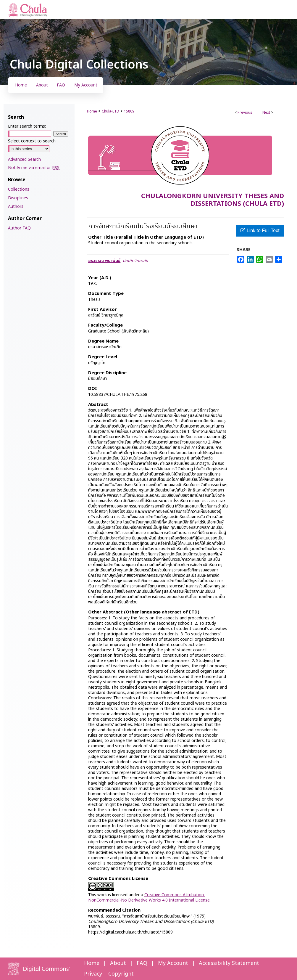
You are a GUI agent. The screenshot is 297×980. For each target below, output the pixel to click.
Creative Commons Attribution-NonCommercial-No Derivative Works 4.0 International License (149, 898)
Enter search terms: (27, 126)
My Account (173, 963)
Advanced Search (24, 159)
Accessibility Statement (229, 963)
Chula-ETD (110, 111)
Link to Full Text (260, 230)
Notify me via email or (34, 168)
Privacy (93, 974)
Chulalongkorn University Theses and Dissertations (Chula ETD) (213, 200)
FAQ (142, 963)
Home (92, 111)
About (118, 963)
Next (266, 113)
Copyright (121, 974)
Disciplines (18, 198)
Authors (16, 207)
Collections (19, 189)
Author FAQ (19, 228)
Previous (245, 113)
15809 (129, 111)
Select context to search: (32, 141)
